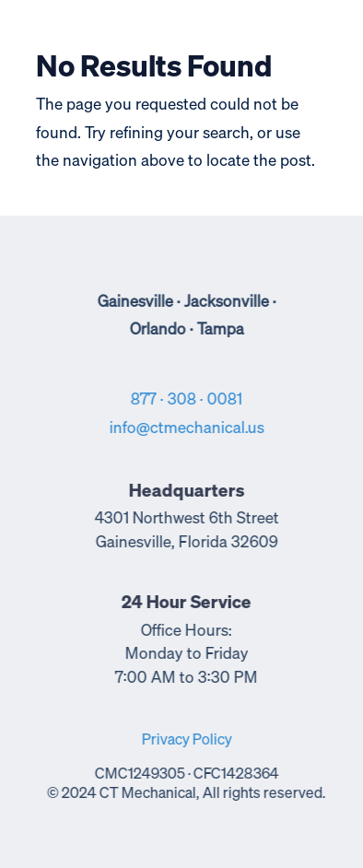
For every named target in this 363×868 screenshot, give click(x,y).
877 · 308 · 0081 (188, 400)
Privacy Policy (188, 741)
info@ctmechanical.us (188, 429)
